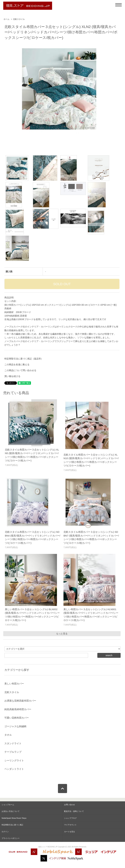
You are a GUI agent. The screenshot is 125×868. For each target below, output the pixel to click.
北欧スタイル (19, 19)
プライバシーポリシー (11, 838)
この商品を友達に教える (17, 364)
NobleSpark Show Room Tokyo (14, 818)
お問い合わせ (69, 805)
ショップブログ (70, 818)
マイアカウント (70, 825)
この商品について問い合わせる (20, 370)
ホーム (7, 19)
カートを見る (69, 832)
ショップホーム (8, 805)
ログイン (5, 832)
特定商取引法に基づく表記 (12, 825)
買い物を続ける (12, 376)
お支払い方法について (11, 811)
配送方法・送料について (74, 811)
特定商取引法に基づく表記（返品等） (24, 359)
